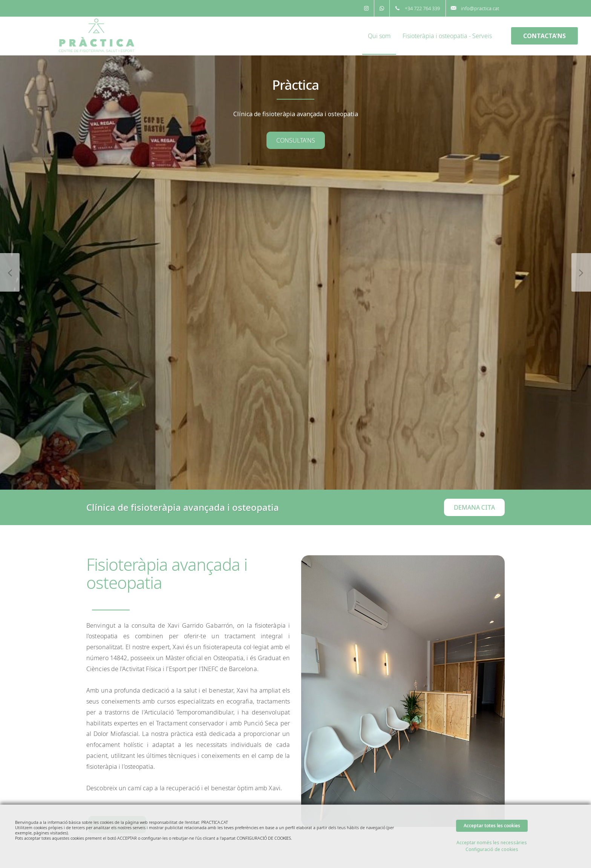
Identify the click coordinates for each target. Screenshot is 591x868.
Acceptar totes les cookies (492, 826)
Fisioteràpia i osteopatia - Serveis (447, 36)
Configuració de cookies (492, 849)
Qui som (379, 36)
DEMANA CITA (474, 507)
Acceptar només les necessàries (492, 843)
